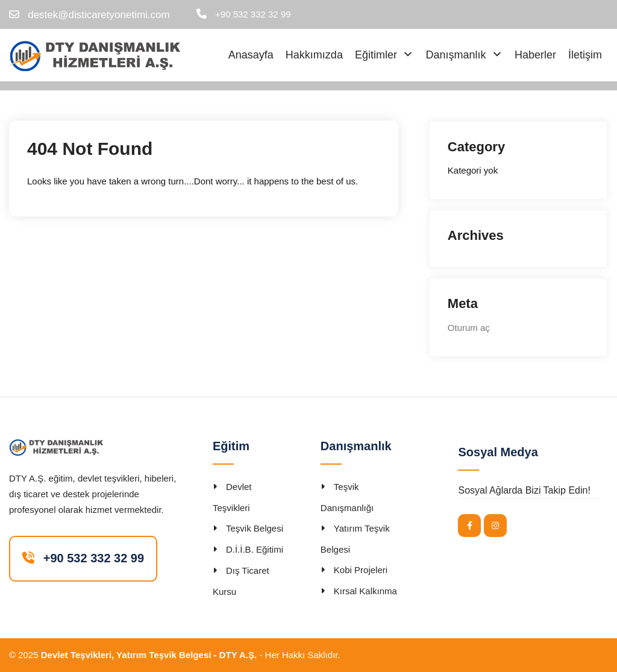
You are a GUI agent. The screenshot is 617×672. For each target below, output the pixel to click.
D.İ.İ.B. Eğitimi (255, 549)
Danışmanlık (456, 55)
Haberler (535, 55)
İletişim (585, 55)
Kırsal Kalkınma (365, 591)
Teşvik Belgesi (255, 528)
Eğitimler (376, 55)
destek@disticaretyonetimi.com (99, 15)
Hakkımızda (314, 55)
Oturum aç (469, 328)
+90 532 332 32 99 (253, 14)
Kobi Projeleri (361, 570)
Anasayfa (251, 55)
